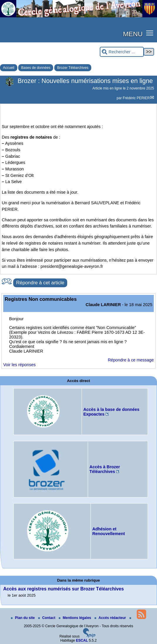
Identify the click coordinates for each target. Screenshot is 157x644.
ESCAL (82, 640)
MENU (133, 34)
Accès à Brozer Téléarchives (105, 469)
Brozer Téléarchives (73, 68)
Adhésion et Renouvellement (108, 531)
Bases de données (36, 68)
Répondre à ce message (131, 360)
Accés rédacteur (111, 618)
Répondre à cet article (40, 283)
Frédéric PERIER (136, 98)
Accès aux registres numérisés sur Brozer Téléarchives (64, 589)
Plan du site (23, 618)
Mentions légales (75, 618)
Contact (47, 618)
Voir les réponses (19, 365)
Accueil (9, 68)
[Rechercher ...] (122, 52)
